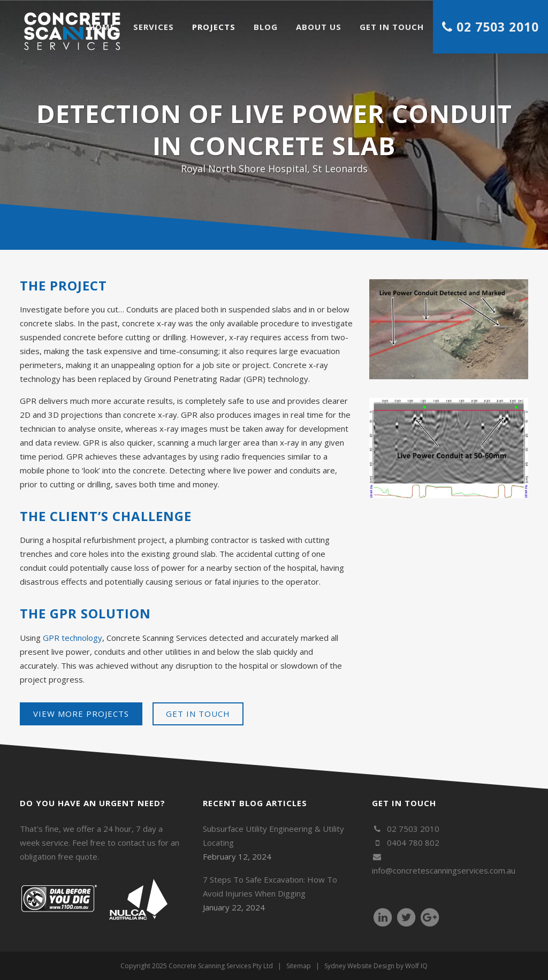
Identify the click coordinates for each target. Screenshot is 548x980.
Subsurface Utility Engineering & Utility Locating (273, 836)
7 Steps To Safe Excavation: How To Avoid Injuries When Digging (270, 886)
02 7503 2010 (405, 829)
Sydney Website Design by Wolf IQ (376, 966)
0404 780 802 (405, 843)
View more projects (81, 714)
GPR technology (73, 638)
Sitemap (299, 966)
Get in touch (198, 714)
